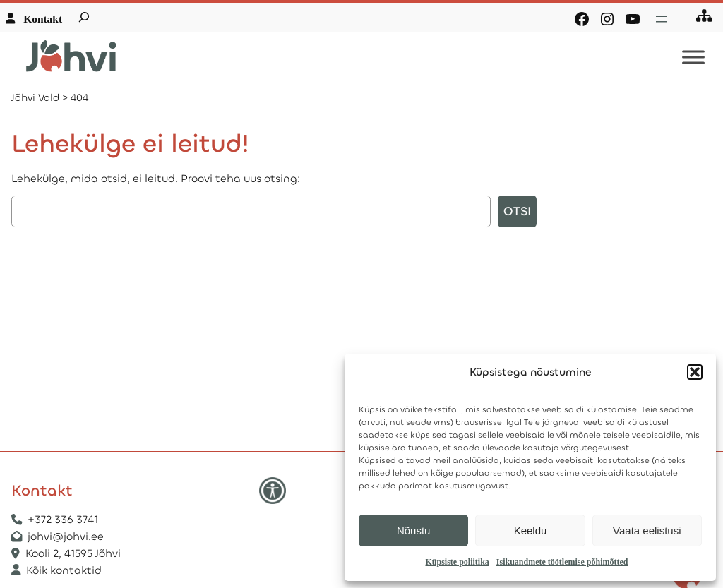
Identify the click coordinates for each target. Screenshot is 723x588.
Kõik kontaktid (64, 570)
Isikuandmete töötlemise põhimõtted (562, 562)
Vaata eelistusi (647, 530)
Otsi (517, 211)
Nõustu (414, 530)
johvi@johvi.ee (66, 536)
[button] (695, 372)
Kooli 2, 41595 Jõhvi (74, 553)
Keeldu (531, 530)
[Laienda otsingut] (84, 17)
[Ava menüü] (662, 19)
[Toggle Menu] (693, 58)
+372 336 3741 (63, 520)
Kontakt (43, 19)
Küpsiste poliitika (457, 562)
